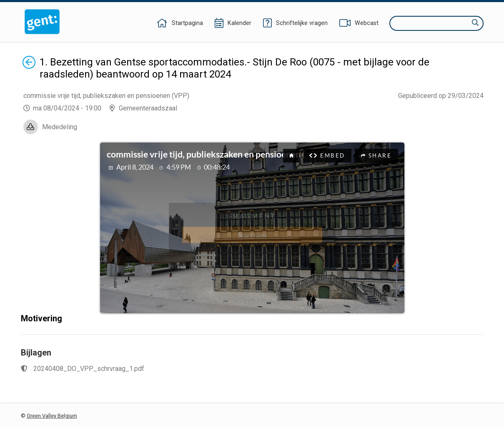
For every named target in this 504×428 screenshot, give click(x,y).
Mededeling (60, 127)
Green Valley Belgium (52, 416)
